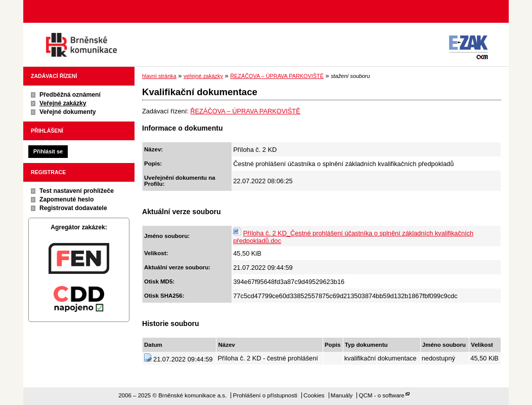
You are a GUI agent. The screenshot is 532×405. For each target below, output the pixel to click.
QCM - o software (382, 395)
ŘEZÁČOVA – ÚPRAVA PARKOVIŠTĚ (277, 76)
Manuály (342, 395)
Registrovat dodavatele (73, 208)
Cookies (314, 395)
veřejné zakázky (203, 76)
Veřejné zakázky (63, 103)
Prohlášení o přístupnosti (265, 395)
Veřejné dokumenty (68, 112)
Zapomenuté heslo (66, 199)
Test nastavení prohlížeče (77, 191)
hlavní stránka (159, 76)
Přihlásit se (48, 151)
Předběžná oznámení (70, 95)
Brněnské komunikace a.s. (81, 45)
